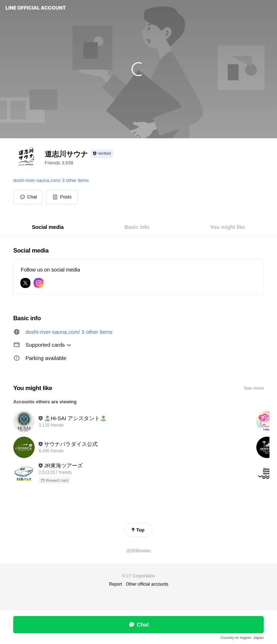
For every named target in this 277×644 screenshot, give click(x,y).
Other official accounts (147, 584)
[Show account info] (102, 154)
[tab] (48, 227)
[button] (62, 197)
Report (116, 584)
